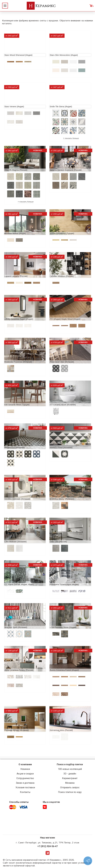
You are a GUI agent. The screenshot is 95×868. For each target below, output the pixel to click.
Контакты (25, 792)
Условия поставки (25, 787)
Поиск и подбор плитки (70, 764)
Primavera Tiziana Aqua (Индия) (64, 584)
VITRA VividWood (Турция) (62, 233)
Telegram (48, 853)
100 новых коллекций (70, 769)
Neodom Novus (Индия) (15, 233)
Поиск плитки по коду (70, 792)
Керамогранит (70, 778)
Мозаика (70, 783)
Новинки (25, 769)
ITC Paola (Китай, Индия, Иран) (19, 584)
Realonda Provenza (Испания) (18, 362)
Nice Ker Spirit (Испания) (16, 627)
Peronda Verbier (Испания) (17, 730)
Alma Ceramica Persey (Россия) (19, 670)
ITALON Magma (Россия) (16, 170)
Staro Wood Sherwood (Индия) (18, 55)
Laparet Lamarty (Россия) (16, 276)
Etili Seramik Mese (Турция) (17, 405)
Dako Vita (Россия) (58, 542)
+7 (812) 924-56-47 (47, 846)
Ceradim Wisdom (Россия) (62, 276)
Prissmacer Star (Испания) (62, 362)
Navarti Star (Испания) (15, 447)
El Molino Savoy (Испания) (62, 499)
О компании (25, 764)
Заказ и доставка (25, 783)
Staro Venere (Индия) (14, 107)
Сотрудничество (25, 778)
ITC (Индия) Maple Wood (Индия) (65, 319)
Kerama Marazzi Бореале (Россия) (66, 170)
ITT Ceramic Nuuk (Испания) (63, 405)
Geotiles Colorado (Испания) (17, 499)
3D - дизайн (70, 774)
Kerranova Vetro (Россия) (61, 730)
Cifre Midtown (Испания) (16, 542)
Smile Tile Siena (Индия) (61, 107)
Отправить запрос (70, 787)
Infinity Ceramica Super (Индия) (19, 319)
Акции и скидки (25, 774)
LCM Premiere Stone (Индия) (63, 627)
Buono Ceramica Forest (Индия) (64, 670)
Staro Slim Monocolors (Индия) (64, 55)
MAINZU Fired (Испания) (61, 447)
